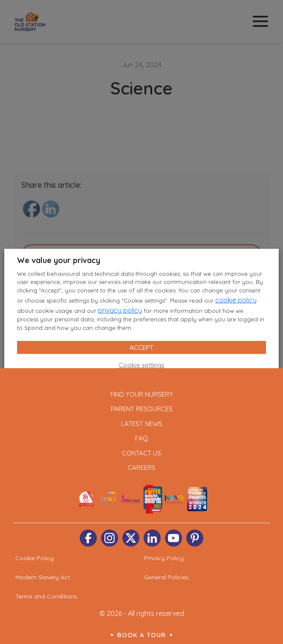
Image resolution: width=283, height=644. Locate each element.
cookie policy (236, 300)
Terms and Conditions (46, 596)
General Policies (166, 577)
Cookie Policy (35, 558)
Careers (142, 468)
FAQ (141, 438)
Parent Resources (142, 409)
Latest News (142, 424)
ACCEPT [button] (141, 348)
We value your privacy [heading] (59, 260)
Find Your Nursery (142, 394)
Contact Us (141, 453)
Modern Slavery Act (43, 577)
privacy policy (120, 310)
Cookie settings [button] (142, 365)
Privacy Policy (164, 558)
